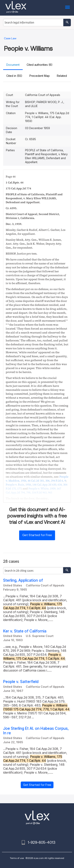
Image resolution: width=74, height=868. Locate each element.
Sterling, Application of (23, 580)
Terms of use (17, 858)
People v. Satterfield (21, 682)
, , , (37, 479)
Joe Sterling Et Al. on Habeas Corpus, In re (36, 731)
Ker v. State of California (25, 631)
